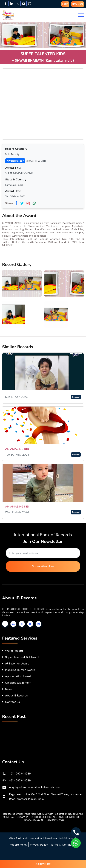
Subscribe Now (43, 566)
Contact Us (12, 702)
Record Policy (19, 845)
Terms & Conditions (63, 845)
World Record (14, 651)
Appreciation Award (18, 676)
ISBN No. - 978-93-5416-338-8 (65, 817)
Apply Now (43, 864)
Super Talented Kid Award (22, 657)
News (9, 689)
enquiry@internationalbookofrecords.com (35, 787)
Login (65, 4)
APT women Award (17, 663)
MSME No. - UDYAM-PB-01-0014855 (24, 817)
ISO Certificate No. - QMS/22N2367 (44, 820)
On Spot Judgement (18, 683)
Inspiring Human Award (20, 670)
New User (78, 4)
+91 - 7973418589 (20, 774)
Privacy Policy (39, 845)
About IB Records (16, 695)
